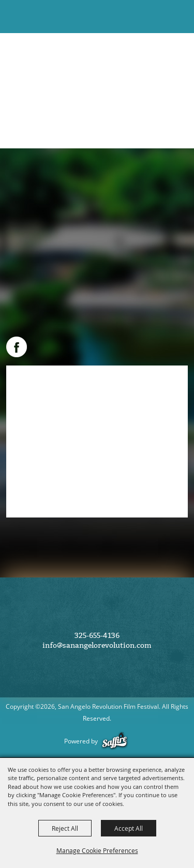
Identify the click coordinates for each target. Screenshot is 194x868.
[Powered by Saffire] (116, 741)
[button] (157, 17)
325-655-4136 (97, 636)
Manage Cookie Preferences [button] (97, 850)
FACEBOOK (17, 347)
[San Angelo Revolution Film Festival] (25, 20)
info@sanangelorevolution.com (97, 645)
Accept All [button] (129, 828)
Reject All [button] (65, 828)
